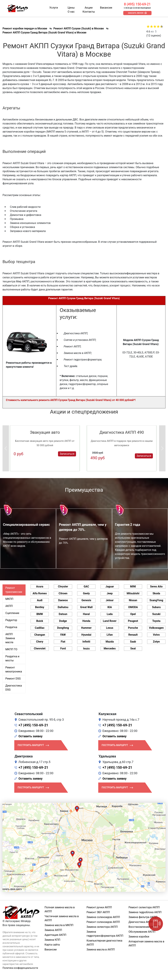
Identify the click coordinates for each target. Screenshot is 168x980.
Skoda (156, 593)
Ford (63, 648)
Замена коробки (139, 937)
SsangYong (156, 600)
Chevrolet (40, 648)
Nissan (133, 600)
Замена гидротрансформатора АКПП (105, 934)
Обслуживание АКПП (142, 932)
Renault (133, 635)
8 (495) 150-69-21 (137, 4)
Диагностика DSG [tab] (14, 688)
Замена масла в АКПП (101, 950)
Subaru (156, 607)
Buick (40, 621)
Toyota (156, 621)
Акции (89, 8)
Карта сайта (52, 945)
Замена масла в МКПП (59, 925)
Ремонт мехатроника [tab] (14, 669)
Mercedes (110, 648)
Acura (40, 587)
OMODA (133, 607)
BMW (40, 614)
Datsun (63, 614)
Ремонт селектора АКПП (144, 907)
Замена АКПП (53, 930)
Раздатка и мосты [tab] (12, 658)
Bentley (40, 607)
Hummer (86, 628)
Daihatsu (63, 607)
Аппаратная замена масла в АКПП (146, 943)
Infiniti (86, 642)
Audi (40, 600)
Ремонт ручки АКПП (99, 907)
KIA (110, 607)
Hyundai (86, 635)
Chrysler (63, 587)
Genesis (86, 600)
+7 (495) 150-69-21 (33, 725)
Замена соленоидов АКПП (103, 917)
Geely (86, 593)
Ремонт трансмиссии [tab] (14, 590)
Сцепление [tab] (12, 613)
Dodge (63, 621)
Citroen (63, 593)
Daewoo (63, 600)
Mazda (110, 642)
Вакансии (106, 8)
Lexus (110, 628)
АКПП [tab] (9, 606)
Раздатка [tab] (11, 627)
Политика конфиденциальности (20, 968)
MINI (133, 587)
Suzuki (156, 614)
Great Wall (86, 607)
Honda (86, 621)
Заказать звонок (136, 13)
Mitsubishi (133, 593)
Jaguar (110, 587)
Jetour (110, 600)
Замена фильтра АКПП (143, 917)
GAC (86, 587)
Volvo (156, 635)
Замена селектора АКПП (102, 927)
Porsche (133, 628)
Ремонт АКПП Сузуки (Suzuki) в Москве (79, 28)
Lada (110, 614)
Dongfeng (63, 628)
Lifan (110, 635)
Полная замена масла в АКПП (60, 909)
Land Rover (110, 621)
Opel (133, 614)
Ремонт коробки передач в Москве (25, 28)
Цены (71, 8)
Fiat (63, 642)
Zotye (156, 642)
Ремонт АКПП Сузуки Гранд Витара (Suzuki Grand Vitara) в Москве (44, 33)
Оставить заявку (31, 736)
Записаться (67, 454)
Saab (133, 642)
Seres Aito (156, 587)
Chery (40, 642)
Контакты (89, 12)
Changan (40, 635)
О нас (71, 12)
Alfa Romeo (40, 593)
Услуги (54, 8)
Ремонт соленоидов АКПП (103, 922)
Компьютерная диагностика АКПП (105, 943)
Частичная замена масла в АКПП (62, 918)
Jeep (110, 593)
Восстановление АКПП (143, 927)
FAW (63, 635)
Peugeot (133, 621)
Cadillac (40, 628)
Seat (133, 648)
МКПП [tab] (9, 599)
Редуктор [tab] (11, 620)
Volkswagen (156, 628)
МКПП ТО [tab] (11, 649)
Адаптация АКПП (55, 935)
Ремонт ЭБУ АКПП (98, 912)
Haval (86, 614)
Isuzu (86, 648)
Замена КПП (52, 940)
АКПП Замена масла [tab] (10, 638)
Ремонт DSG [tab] (13, 679)
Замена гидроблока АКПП (145, 912)
